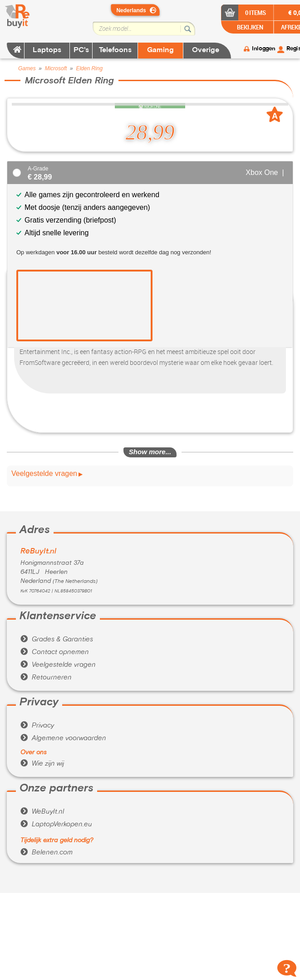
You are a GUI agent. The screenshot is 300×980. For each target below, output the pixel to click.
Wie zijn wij (42, 764)
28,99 (150, 132)
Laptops (47, 50)
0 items (256, 12)
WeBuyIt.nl (42, 812)
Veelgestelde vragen (44, 474)
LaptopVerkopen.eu (56, 825)
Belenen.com (47, 853)
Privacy (37, 726)
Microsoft (56, 68)
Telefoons (115, 50)
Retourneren (46, 678)
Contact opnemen (55, 652)
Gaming (160, 50)
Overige (206, 50)
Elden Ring (89, 68)
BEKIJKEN (249, 27)
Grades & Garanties (57, 640)
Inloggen (263, 49)
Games (27, 68)
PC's (81, 50)
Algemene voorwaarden (63, 738)
